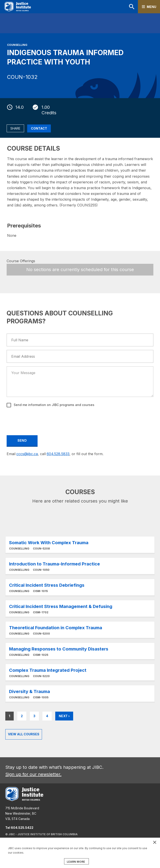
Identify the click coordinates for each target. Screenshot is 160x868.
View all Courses (24, 734)
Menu (151, 7)
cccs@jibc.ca (27, 454)
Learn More (80, 545)
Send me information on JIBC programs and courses (54, 405)
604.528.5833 (58, 454)
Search (132, 7)
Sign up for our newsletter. (33, 774)
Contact (39, 128)
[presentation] (41, 421)
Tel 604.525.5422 (19, 828)
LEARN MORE (76, 862)
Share (15, 128)
